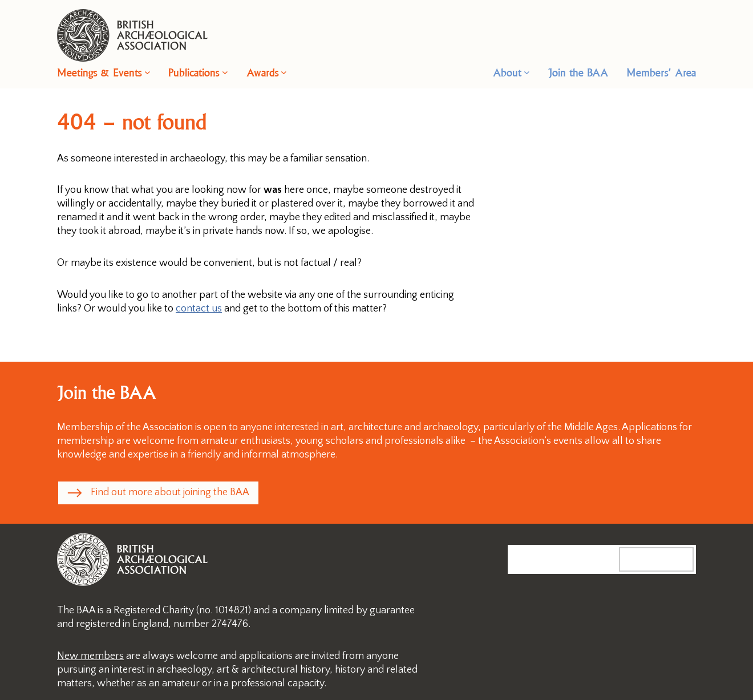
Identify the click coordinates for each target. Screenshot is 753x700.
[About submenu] (527, 72)
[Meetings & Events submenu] (147, 72)
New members (90, 656)
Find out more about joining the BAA (170, 492)
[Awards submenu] (284, 72)
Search (668, 559)
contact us (199, 309)
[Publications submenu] (225, 72)
